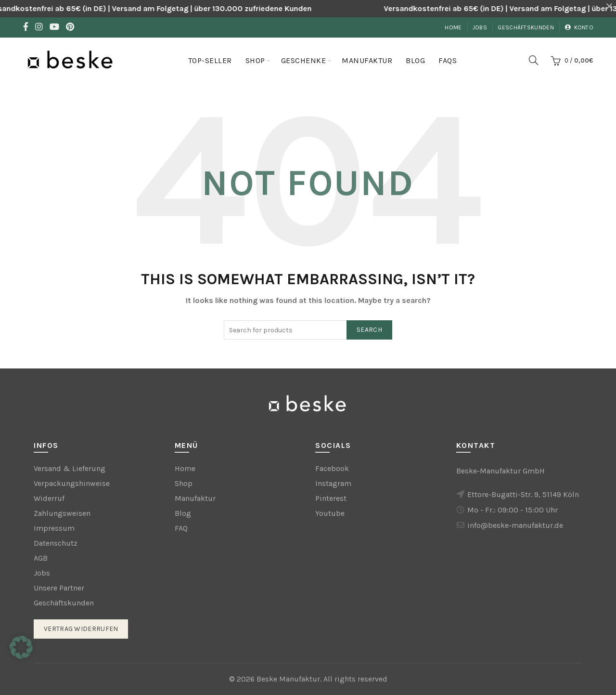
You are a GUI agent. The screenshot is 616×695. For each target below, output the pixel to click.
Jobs (480, 27)
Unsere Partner (59, 588)
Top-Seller (210, 60)
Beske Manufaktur (288, 679)
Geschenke (304, 60)
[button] (21, 647)
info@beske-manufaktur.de (515, 525)
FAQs (448, 60)
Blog (415, 60)
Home (453, 27)
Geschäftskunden (526, 27)
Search (369, 330)
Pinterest (331, 498)
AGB (41, 558)
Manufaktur (367, 60)
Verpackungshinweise (72, 483)
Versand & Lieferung (70, 468)
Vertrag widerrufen (81, 629)
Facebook (332, 468)
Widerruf (49, 498)
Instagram (333, 483)
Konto (579, 27)
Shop (255, 60)
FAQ (181, 528)
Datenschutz (56, 543)
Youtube (330, 513)
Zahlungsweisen (62, 513)
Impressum (54, 528)
